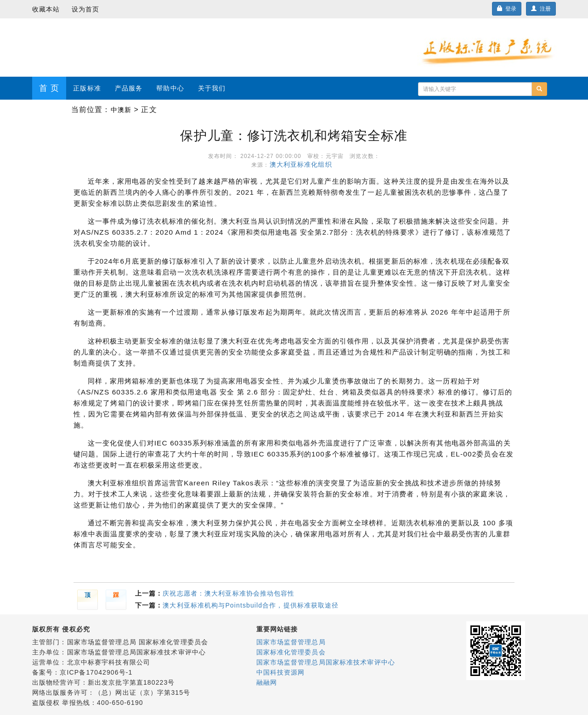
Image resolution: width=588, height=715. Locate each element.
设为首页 (85, 9)
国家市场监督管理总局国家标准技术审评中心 (326, 662)
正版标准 (87, 88)
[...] (475, 89)
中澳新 (121, 110)
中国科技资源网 (281, 672)
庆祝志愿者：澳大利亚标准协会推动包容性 (229, 593)
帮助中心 (170, 88)
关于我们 (212, 88)
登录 (507, 9)
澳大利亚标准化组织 (303, 164)
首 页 (49, 88)
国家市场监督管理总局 (291, 642)
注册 (541, 9)
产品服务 (129, 88)
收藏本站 (46, 9)
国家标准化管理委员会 (291, 652)
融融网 (267, 682)
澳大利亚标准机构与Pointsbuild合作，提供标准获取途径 (251, 605)
